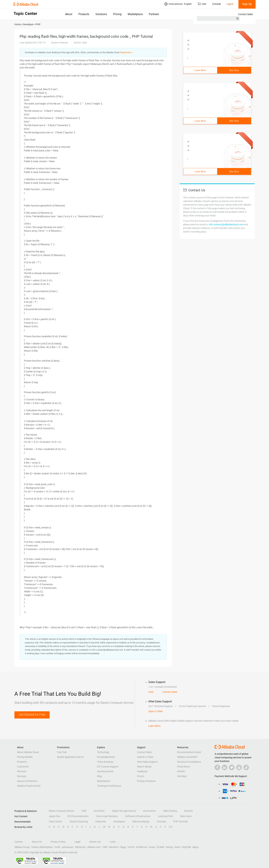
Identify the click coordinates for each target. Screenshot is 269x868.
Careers (19, 842)
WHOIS (181, 771)
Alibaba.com (94, 847)
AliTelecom (142, 847)
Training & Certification (109, 786)
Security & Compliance (189, 762)
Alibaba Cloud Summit (29, 786)
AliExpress (80, 847)
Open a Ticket (156, 711)
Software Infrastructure (138, 816)
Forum (141, 776)
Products (84, 14)
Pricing (117, 14)
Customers (23, 767)
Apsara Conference (27, 781)
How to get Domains (107, 816)
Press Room (184, 767)
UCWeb (160, 847)
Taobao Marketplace (42, 847)
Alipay (196, 847)
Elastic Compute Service (61, 811)
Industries (101, 821)
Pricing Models (25, 757)
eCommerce (150, 811)
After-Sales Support (147, 762)
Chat (151, 692)
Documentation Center (189, 752)
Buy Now (234, 70)
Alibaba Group (22, 847)
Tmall (57, 847)
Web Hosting (170, 811)
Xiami (177, 847)
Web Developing (141, 821)
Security (188, 811)
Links (113, 842)
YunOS (131, 847)
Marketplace (135, 14)
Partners (154, 14)
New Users (186, 816)
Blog (99, 776)
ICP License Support (108, 767)
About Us (37, 842)
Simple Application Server (70, 757)
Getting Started (105, 771)
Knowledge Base (106, 757)
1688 (105, 847)
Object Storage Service (124, 811)
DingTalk (186, 847)
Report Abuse (144, 767)
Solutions (101, 14)
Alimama (114, 847)
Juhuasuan (67, 847)
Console (216, 4)
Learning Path (165, 816)
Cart (202, 4)
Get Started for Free (32, 714)
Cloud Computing (79, 821)
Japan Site (54, 816)
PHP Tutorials (181, 821)
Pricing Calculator (146, 781)
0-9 (171, 827)
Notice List (95, 842)
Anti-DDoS (99, 811)
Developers (119, 821)
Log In (230, 4)
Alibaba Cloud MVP (187, 757)
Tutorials (161, 821)
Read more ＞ (127, 52)
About (69, 14)
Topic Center (55, 821)
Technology (103, 752)
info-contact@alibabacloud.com (226, 224)
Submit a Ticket (145, 757)
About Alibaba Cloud (28, 752)
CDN (84, 811)
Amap (152, 847)
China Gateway (105, 762)
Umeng (169, 847)
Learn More (200, 70)
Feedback (142, 771)
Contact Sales (245, 14)
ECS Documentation (78, 816)
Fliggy (123, 847)
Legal (77, 842)
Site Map (182, 776)
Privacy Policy (58, 842)
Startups (22, 776)
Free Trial (62, 752)
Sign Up (247, 4)
